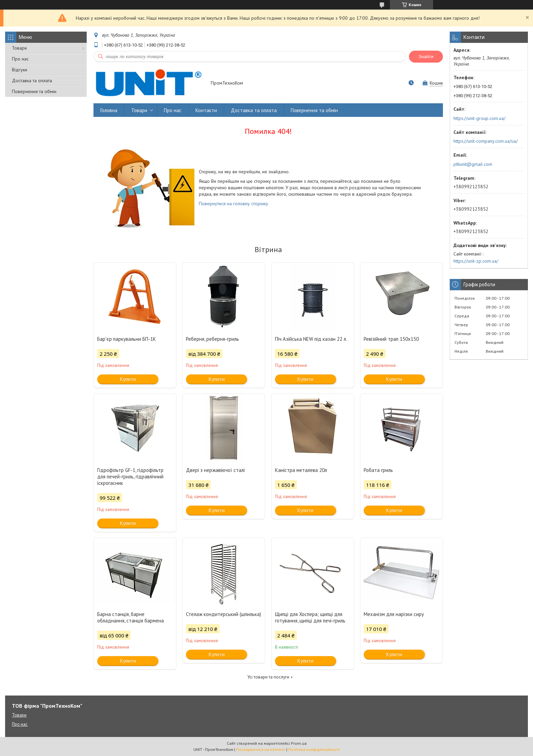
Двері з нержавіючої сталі (215, 470)
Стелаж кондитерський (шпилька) (223, 614)
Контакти (206, 110)
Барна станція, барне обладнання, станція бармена (131, 617)
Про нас (20, 59)
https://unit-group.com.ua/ (479, 118)
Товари (19, 48)
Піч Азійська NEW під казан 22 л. (311, 339)
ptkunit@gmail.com (473, 164)
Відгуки (20, 70)
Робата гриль (378, 470)
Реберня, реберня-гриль (212, 339)
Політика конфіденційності (314, 749)
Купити (128, 379)
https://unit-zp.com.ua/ (476, 261)
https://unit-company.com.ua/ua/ (486, 141)
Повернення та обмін (34, 91)
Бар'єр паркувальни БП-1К (127, 339)
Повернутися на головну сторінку (234, 204)
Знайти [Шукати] (426, 57)
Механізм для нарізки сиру (394, 614)
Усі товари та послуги (268, 677)
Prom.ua (299, 743)
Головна (109, 110)
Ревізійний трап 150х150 (391, 339)
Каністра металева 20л (301, 470)
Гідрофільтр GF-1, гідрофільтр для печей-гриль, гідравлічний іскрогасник (130, 477)
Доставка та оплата (32, 81)
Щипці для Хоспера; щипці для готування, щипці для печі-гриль (310, 617)
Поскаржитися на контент (261, 749)
